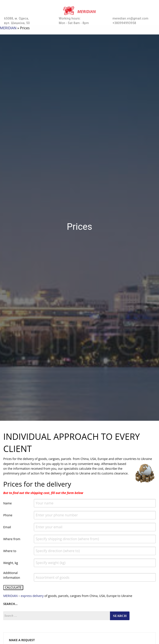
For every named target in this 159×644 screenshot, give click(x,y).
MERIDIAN (8, 28)
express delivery (33, 596)
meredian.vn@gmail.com (131, 18)
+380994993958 (124, 23)
